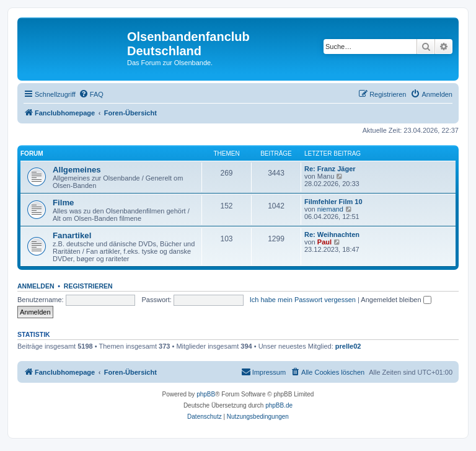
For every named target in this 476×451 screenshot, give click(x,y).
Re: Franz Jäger (330, 169)
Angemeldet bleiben (396, 300)
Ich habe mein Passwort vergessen (303, 300)
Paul (324, 242)
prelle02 (348, 346)
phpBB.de (279, 405)
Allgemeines (77, 170)
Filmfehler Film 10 (333, 202)
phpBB (206, 394)
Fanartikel (72, 235)
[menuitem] (91, 94)
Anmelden (36, 286)
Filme (63, 203)
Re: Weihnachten (332, 234)
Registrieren (88, 286)
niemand (330, 209)
